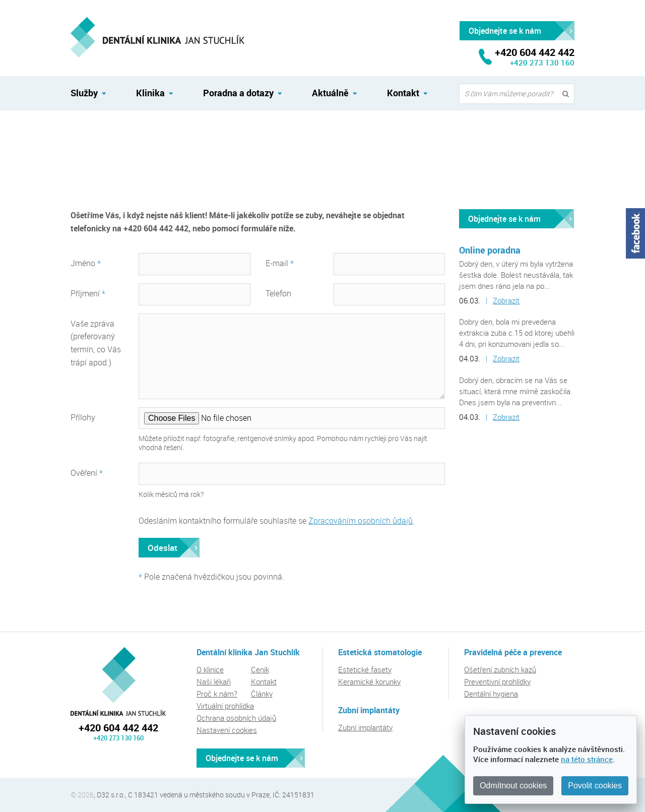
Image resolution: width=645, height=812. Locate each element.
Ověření (87, 473)
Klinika (150, 93)
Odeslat (163, 548)
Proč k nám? (217, 694)
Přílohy (83, 417)
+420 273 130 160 (542, 63)
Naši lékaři (214, 681)
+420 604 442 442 (118, 728)
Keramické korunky (369, 681)
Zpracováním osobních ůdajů (361, 521)
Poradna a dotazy (238, 93)
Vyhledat (568, 94)
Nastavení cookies (227, 730)
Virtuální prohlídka (225, 706)
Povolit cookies (595, 786)
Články (262, 694)
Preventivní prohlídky (497, 681)
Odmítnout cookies (513, 786)
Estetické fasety (365, 669)
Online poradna (490, 250)
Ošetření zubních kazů (500, 669)
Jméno (86, 263)
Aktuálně (330, 93)
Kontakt (83, 133)
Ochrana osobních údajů (236, 718)
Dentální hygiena (491, 694)
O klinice (210, 669)
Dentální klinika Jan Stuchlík (118, 681)
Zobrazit (506, 300)
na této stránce (587, 759)
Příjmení (88, 293)
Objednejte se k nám (504, 219)
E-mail (280, 263)
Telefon (278, 293)
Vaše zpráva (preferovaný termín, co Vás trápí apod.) (96, 343)
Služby (84, 93)
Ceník (260, 669)
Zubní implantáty (365, 727)
